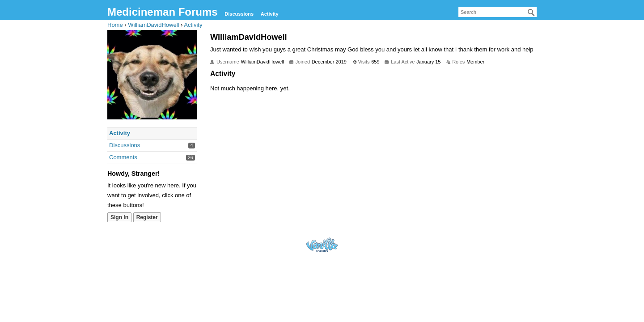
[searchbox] (498, 12)
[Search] (531, 13)
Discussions (239, 14)
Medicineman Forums (163, 12)
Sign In (119, 217)
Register (147, 217)
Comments (123, 157)
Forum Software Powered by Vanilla (322, 245)
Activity (270, 14)
